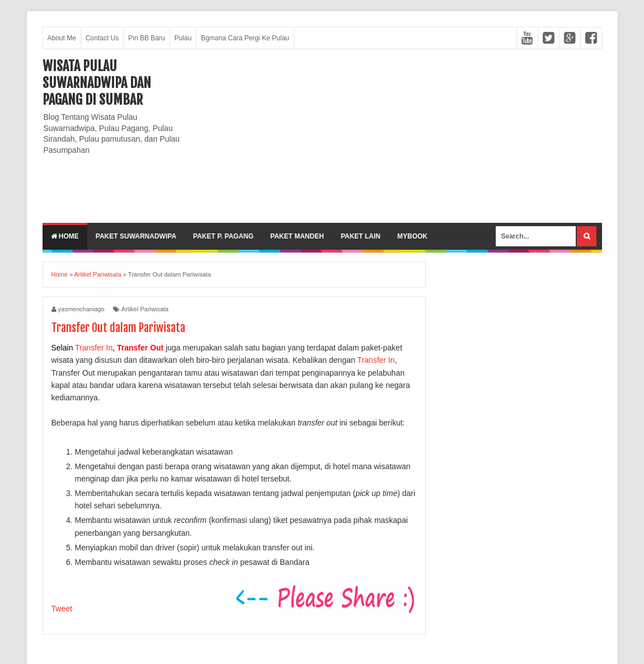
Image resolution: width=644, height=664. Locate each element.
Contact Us (102, 38)
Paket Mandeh (297, 236)
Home (65, 236)
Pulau (183, 38)
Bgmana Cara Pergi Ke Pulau (245, 38)
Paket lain (361, 236)
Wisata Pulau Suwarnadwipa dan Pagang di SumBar (97, 83)
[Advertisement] (398, 136)
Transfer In (94, 348)
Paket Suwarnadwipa (136, 236)
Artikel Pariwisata (145, 309)
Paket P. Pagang (223, 236)
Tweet (62, 609)
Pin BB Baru (146, 38)
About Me (62, 38)
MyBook (412, 236)
